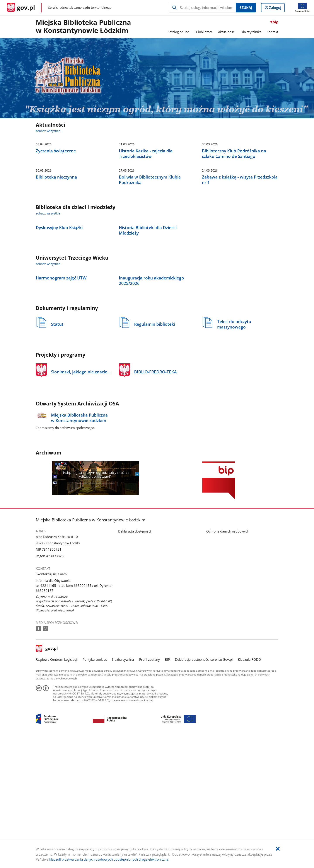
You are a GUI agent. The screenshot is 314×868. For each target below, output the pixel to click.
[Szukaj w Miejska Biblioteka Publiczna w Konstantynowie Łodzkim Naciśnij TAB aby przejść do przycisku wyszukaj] (202, 8)
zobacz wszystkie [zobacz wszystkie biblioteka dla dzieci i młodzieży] (48, 278)
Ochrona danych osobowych (228, 660)
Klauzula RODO (249, 788)
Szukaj (246, 8)
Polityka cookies (95, 788)
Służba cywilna (123, 788)
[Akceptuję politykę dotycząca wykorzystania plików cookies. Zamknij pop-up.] (278, 849)
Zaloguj (276, 9)
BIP (167, 788)
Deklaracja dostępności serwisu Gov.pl (204, 788)
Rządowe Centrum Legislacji (57, 788)
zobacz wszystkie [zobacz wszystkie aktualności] (48, 131)
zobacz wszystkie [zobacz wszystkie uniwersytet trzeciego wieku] (48, 360)
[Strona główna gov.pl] (21, 8)
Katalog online (178, 32)
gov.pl (47, 777)
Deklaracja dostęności (135, 660)
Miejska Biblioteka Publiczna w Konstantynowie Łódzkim (83, 27)
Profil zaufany (149, 788)
